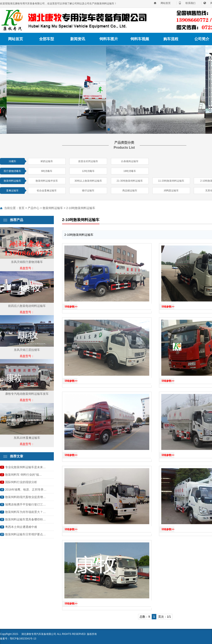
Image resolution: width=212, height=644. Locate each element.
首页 (22, 208)
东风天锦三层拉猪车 (27, 350)
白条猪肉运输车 (130, 161)
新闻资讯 (78, 39)
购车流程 (171, 39)
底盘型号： (27, 268)
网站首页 (166, 3)
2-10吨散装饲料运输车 (81, 208)
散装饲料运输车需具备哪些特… (25, 519)
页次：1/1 (164, 617)
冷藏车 (12, 161)
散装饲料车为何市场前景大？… (25, 512)
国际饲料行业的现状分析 (21, 482)
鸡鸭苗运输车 (171, 191)
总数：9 (145, 617)
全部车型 (47, 39)
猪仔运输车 (88, 191)
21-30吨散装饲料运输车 (130, 181)
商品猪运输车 (130, 191)
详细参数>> (71, 307)
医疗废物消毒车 (12, 171)
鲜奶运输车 (47, 161)
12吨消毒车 (88, 171)
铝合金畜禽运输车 (47, 191)
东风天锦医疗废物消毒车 (27, 262)
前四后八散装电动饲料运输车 (27, 306)
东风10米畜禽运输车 (27, 438)
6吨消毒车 (47, 171)
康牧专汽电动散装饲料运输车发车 (27, 394)
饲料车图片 (109, 39)
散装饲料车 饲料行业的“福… (23, 475)
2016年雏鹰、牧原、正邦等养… (26, 490)
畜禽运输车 (12, 191)
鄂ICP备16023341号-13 (23, 639)
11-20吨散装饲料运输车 (171, 181)
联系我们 (190, 3)
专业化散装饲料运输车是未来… (25, 467)
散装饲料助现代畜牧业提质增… (25, 497)
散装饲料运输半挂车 (47, 181)
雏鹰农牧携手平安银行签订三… (25, 504)
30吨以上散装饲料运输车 (88, 181)
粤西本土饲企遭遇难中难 (21, 527)
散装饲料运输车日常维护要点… (25, 534)
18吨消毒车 (130, 171)
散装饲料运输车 (12, 181)
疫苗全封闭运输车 (88, 161)
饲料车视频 (140, 39)
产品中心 (34, 208)
